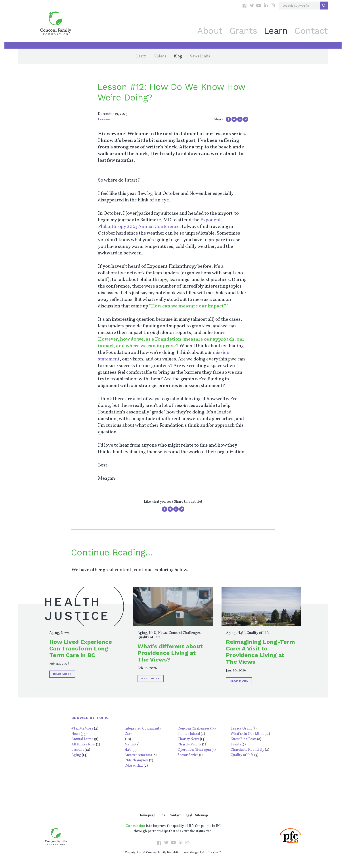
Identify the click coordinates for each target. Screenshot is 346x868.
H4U (153, 633)
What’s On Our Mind (247, 734)
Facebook (245, 6)
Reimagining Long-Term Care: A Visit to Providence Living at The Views (260, 652)
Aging (54, 633)
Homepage (147, 815)
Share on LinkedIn (240, 119)
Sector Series (188, 755)
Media (130, 745)
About (210, 31)
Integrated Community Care (143, 731)
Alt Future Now (83, 745)
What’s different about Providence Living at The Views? (170, 653)
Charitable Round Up (247, 750)
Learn (276, 31)
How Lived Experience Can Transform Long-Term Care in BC (81, 648)
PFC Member (291, 835)
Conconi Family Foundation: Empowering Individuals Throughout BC (56, 23)
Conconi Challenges (184, 633)
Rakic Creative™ (210, 853)
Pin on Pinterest (246, 119)
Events (236, 745)
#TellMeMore (82, 729)
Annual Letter (82, 739)
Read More (62, 674)
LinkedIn (266, 6)
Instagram (273, 6)
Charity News (188, 739)
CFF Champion (136, 760)
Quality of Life (149, 637)
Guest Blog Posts (244, 739)
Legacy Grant (241, 729)
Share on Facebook (228, 119)
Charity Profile (189, 745)
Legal (188, 815)
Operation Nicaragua (194, 750)
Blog (178, 56)
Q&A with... (134, 766)
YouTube (259, 6)
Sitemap (201, 815)
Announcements (138, 755)
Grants (243, 31)
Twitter (252, 6)
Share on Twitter (234, 119)
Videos (160, 56)
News (65, 633)
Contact (311, 31)
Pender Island (189, 734)
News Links (200, 56)
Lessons (104, 119)
